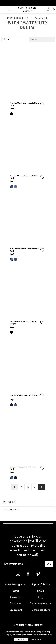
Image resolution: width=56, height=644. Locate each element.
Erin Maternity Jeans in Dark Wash (25, 395)
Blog (40, 597)
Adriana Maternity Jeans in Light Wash (24, 250)
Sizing (16, 591)
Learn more (36, 639)
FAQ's (40, 591)
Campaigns (15, 603)
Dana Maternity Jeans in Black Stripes (23, 323)
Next (41, 487)
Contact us (16, 597)
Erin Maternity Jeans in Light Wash (23, 468)
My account (16, 610)
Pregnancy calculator (41, 603)
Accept (21, 639)
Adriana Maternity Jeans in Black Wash (24, 104)
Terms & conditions (40, 610)
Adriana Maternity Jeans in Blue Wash (24, 177)
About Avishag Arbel (15, 584)
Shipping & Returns (41, 584)
